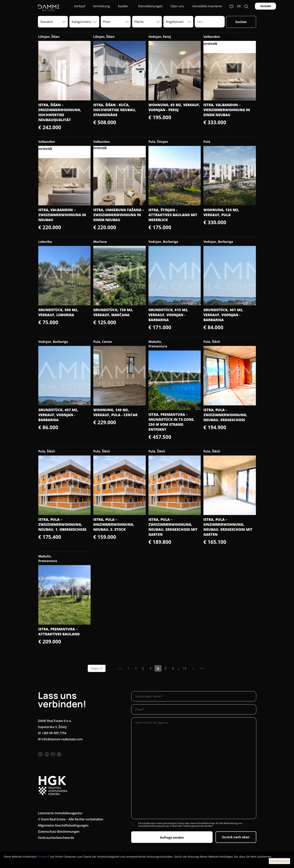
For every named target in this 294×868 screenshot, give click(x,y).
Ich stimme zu (279, 861)
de (239, 6)
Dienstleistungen (150, 6)
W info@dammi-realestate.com (60, 739)
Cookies (43, 857)
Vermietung (101, 6)
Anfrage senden (172, 837)
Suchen (241, 22)
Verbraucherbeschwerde (56, 838)
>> (202, 668)
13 (185, 668)
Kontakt (265, 6)
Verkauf (79, 6)
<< (120, 668)
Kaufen (123, 6)
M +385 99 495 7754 (52, 733)
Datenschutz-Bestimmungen (59, 832)
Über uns (177, 6)
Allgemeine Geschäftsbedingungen (63, 825)
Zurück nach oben (236, 837)
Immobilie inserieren (207, 6)
